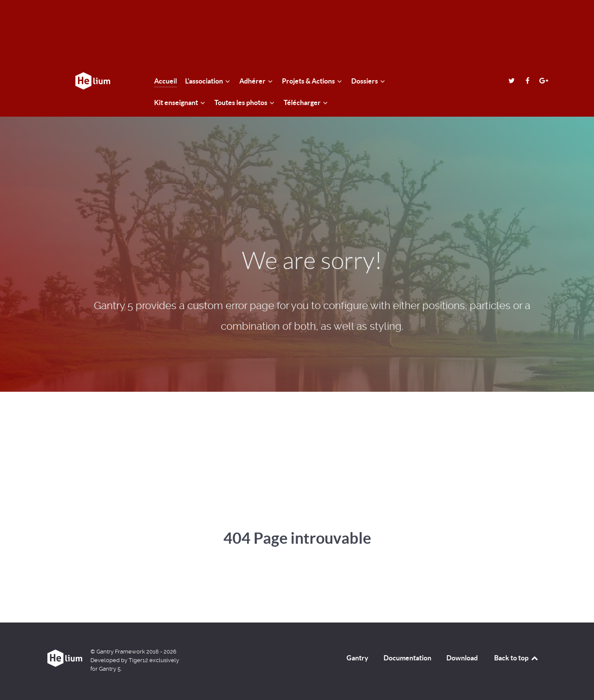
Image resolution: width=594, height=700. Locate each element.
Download (462, 658)
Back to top (517, 658)
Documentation (407, 658)
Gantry (357, 658)
